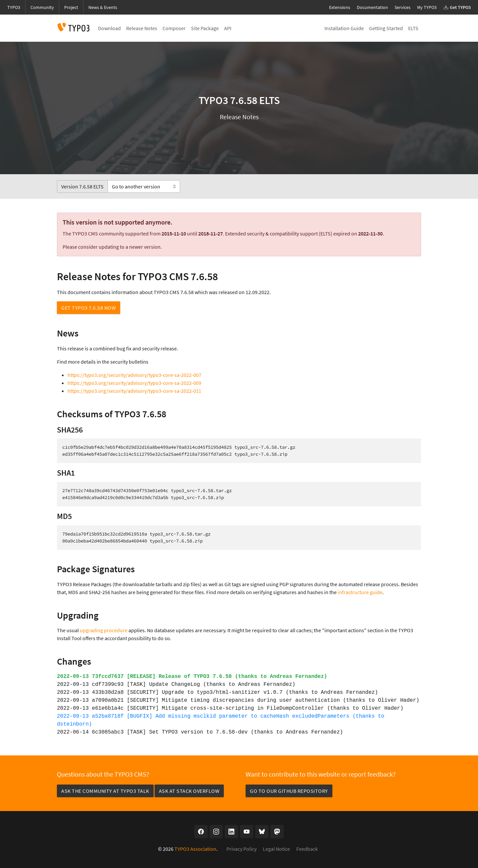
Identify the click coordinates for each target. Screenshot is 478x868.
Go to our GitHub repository (289, 791)
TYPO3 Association (195, 849)
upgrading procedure (104, 630)
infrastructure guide (360, 592)
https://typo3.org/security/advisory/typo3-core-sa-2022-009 (134, 383)
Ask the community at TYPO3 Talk (105, 791)
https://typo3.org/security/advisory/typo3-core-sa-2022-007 (134, 375)
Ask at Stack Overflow (189, 791)
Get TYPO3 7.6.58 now (89, 308)
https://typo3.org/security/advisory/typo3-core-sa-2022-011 (134, 391)
